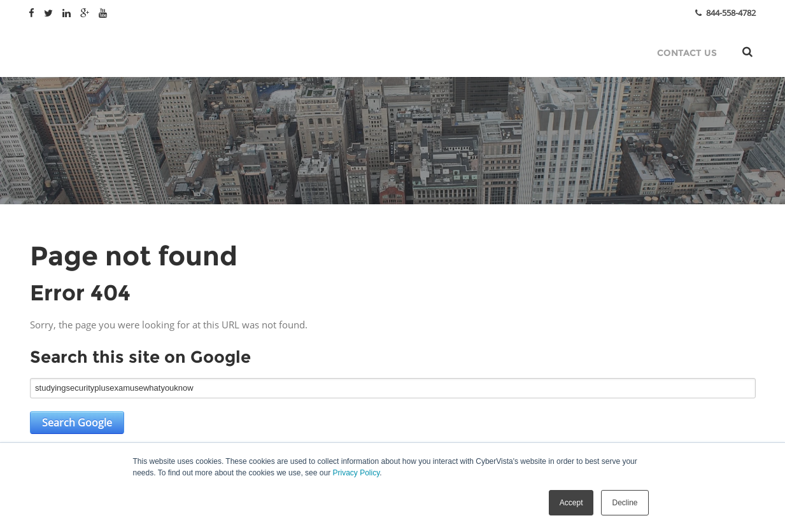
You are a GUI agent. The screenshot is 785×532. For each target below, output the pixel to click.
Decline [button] (625, 503)
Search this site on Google (140, 357)
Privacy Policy (356, 473)
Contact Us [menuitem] (687, 53)
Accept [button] (571, 503)
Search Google (77, 423)
